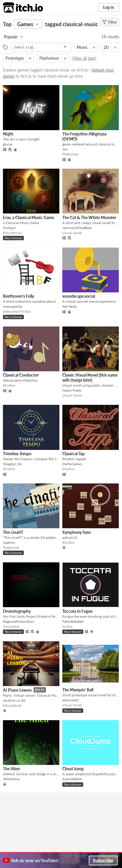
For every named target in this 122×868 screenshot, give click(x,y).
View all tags (84, 58)
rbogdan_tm (12, 464)
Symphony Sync (77, 532)
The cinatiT (13, 532)
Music (82, 47)
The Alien (11, 769)
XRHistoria (11, 779)
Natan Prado (72, 390)
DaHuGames (72, 464)
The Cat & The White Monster (89, 217)
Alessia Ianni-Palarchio (20, 380)
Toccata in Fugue (77, 611)
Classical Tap (73, 454)
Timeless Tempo (17, 454)
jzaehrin (9, 542)
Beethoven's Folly (19, 296)
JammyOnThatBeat (77, 228)
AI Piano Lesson (17, 690)
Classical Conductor (21, 375)
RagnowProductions (19, 621)
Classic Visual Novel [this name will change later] (90, 377)
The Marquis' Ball (78, 690)
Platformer (49, 58)
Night (8, 134)
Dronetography (17, 611)
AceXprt (9, 228)
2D (106, 47)
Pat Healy (70, 306)
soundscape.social (79, 296)
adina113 (70, 537)
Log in (109, 7)
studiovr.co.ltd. (15, 700)
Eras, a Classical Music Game (29, 217)
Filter (110, 22)
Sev (65, 149)
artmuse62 (71, 700)
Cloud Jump (73, 769)
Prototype (15, 58)
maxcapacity (13, 306)
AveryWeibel (72, 779)
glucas (8, 144)
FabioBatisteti (73, 621)
